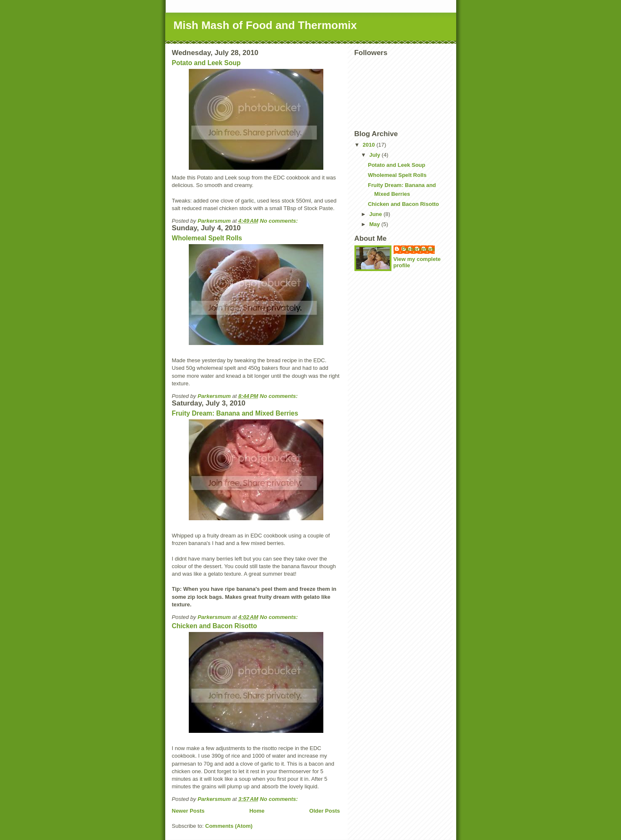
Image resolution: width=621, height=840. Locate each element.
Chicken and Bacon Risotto (215, 626)
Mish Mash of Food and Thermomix (265, 25)
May (375, 224)
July (375, 155)
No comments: (280, 221)
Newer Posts (188, 811)
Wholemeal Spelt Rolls (207, 238)
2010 (370, 145)
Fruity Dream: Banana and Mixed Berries (235, 413)
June (376, 214)
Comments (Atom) (229, 826)
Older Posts (325, 811)
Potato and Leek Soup (206, 63)
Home (257, 811)
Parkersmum (419, 249)
